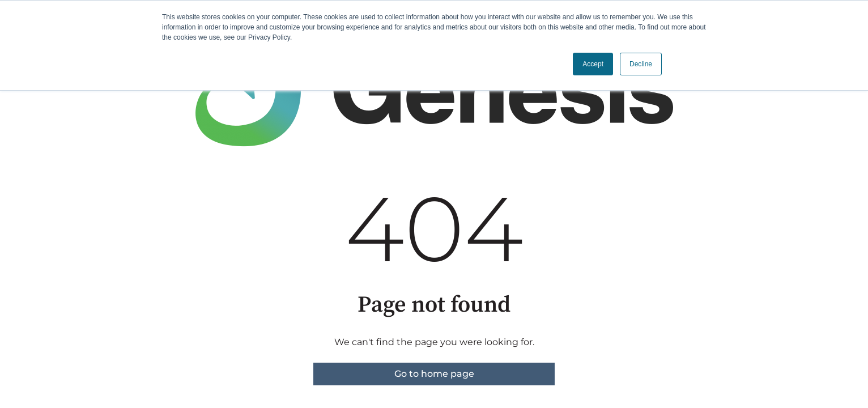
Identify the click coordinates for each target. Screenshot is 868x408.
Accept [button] (593, 64)
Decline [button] (641, 64)
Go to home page (434, 374)
